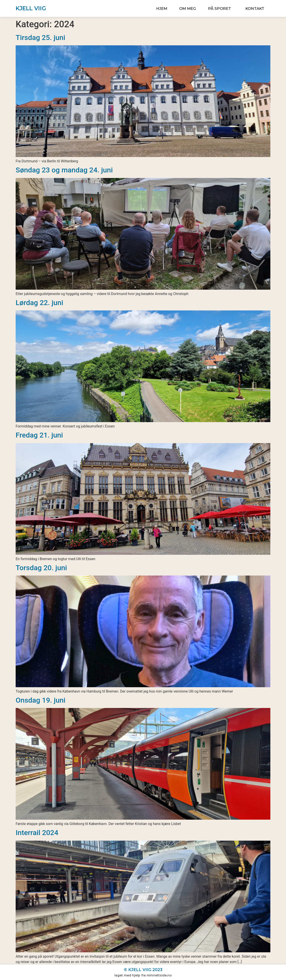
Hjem (162, 8)
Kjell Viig (31, 8)
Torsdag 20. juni (41, 568)
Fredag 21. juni (39, 435)
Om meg (188, 8)
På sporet (221, 8)
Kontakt (255, 8)
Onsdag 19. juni (41, 700)
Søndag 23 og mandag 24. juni (64, 170)
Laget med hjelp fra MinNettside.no (143, 975)
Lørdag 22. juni (39, 303)
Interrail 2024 (37, 833)
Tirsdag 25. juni (40, 38)
